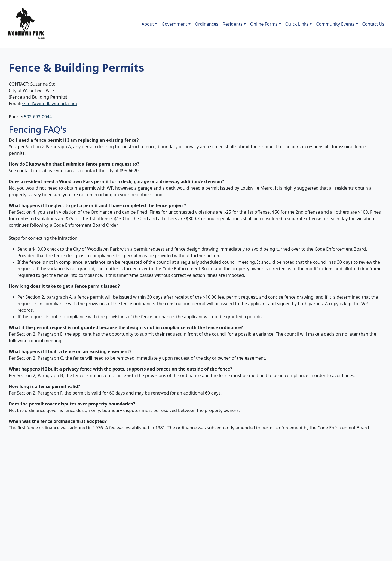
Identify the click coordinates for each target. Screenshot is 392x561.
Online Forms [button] (264, 24)
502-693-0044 (38, 117)
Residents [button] (233, 24)
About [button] (148, 24)
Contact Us (373, 24)
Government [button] (174, 24)
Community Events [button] (335, 24)
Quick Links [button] (297, 24)
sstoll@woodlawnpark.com (50, 104)
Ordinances (207, 24)
